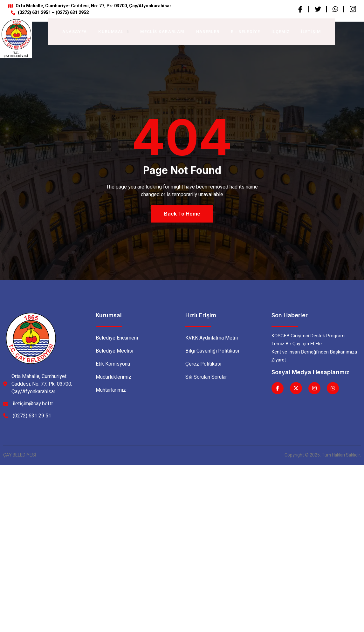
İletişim (311, 32)
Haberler (208, 32)
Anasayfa (75, 32)
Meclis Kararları (162, 32)
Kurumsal (113, 32)
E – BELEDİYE (245, 32)
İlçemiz (281, 32)
